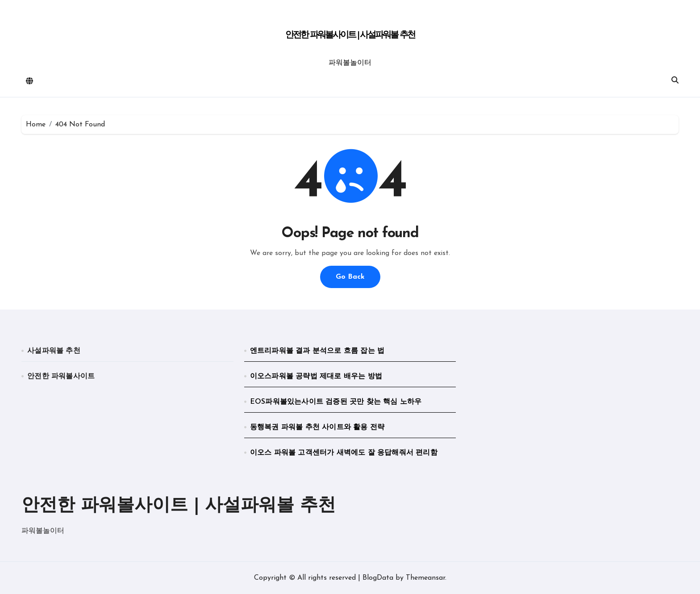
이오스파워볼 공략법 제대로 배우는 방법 (316, 376)
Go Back (350, 277)
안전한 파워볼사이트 (61, 376)
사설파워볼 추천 (54, 351)
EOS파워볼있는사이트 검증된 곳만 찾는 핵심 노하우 (336, 402)
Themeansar (425, 578)
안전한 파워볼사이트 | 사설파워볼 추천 (350, 35)
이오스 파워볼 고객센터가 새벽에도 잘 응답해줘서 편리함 (344, 453)
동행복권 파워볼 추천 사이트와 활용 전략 (317, 427)
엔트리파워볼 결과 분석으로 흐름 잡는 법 (317, 351)
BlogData (378, 578)
